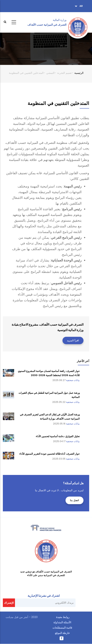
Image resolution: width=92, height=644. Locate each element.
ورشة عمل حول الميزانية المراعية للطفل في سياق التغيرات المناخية (49, 395)
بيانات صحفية (73, 380)
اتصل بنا (74, 500)
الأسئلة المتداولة (62, 622)
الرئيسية (79, 73)
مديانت (10, 617)
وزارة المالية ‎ (59, 20)
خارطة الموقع (62, 633)
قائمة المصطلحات (62, 628)
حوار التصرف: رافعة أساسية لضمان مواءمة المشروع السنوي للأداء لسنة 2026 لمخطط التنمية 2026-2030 (49, 373)
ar (81, 6)
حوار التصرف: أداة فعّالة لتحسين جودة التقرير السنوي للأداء (50, 454)
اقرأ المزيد (73, 341)
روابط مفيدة (63, 617)
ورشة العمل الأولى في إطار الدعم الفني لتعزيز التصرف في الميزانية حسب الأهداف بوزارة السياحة (50, 417)
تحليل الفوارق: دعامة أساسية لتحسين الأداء (58, 436)
